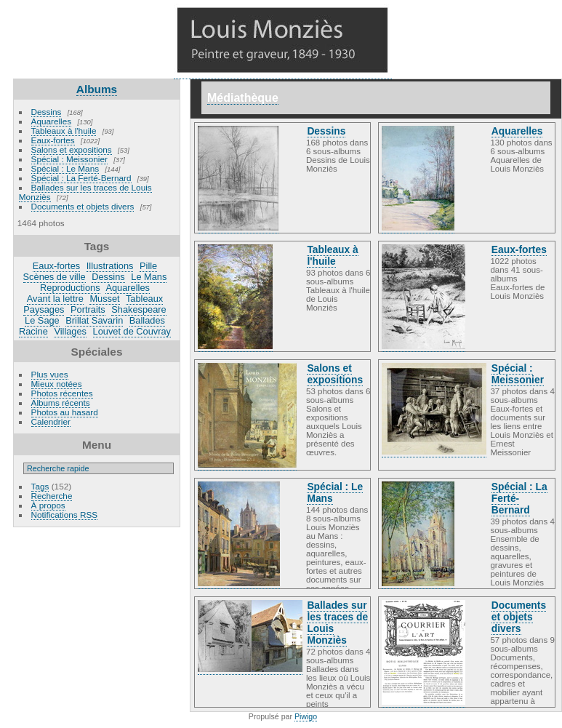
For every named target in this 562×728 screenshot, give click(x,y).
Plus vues (50, 374)
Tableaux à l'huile (64, 131)
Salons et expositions (72, 149)
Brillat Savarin (94, 320)
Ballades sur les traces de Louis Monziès (85, 192)
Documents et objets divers (83, 206)
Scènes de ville (55, 277)
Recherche (52, 496)
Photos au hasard (65, 412)
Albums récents (61, 403)
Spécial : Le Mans (65, 168)
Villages (70, 331)
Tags (40, 486)
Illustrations (110, 266)
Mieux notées (57, 384)
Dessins (47, 112)
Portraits (88, 309)
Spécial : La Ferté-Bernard (81, 178)
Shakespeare (139, 309)
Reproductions (70, 288)
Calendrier (51, 421)
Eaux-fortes (53, 140)
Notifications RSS (65, 515)
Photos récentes (62, 393)
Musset (104, 299)
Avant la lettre (55, 299)
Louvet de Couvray (132, 331)
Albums (97, 89)
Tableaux (144, 299)
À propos (48, 505)
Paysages (44, 309)
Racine (33, 331)
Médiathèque (243, 98)
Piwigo (306, 716)
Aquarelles (52, 121)
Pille (148, 266)
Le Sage (42, 320)
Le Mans (149, 277)
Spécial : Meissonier (69, 159)
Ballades (147, 320)
